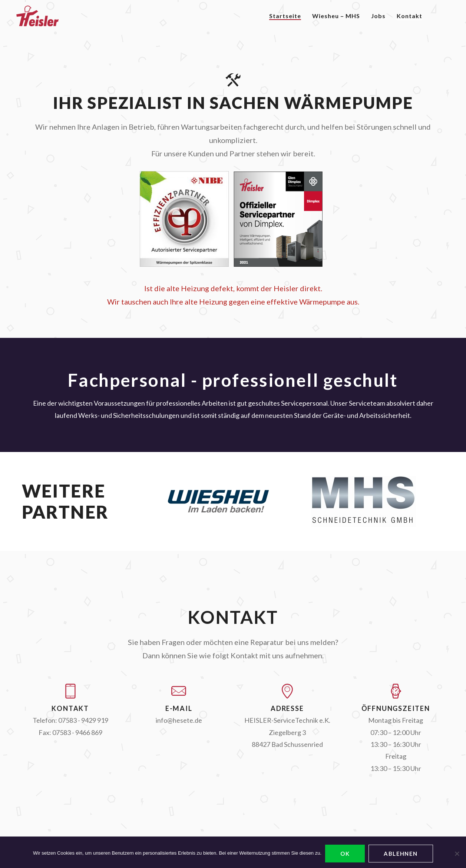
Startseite (285, 16)
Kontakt (409, 16)
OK (345, 854)
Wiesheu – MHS (336, 16)
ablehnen (401, 854)
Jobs (378, 16)
